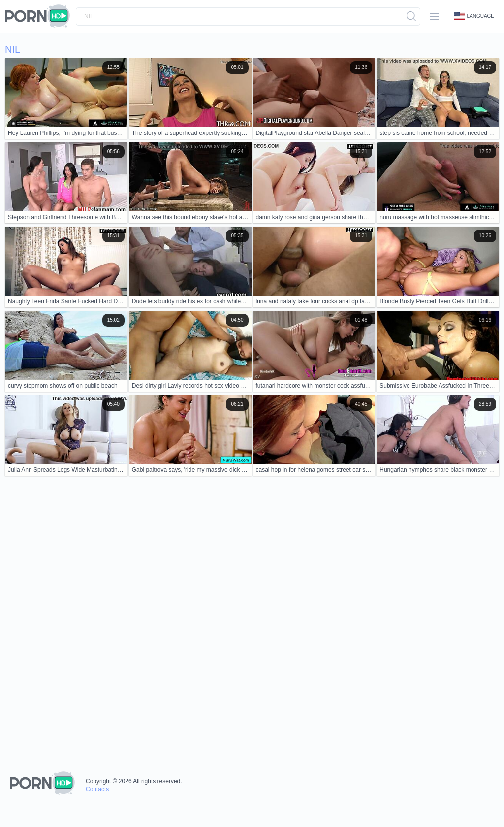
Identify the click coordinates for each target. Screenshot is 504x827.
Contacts (97, 789)
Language (474, 16)
